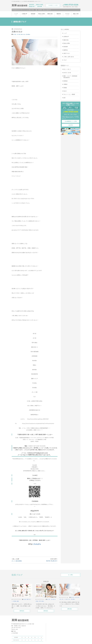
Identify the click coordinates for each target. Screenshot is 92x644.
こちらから (37, 544)
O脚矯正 (66, 84)
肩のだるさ (23, 34)
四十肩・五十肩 (67, 73)
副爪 (65, 98)
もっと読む (71, 575)
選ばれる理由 (42, 14)
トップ (16, 14)
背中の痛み (42, 601)
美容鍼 (65, 88)
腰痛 (18, 601)
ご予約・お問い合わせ (69, 57)
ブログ (65, 60)
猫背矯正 (66, 81)
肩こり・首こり (67, 69)
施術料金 (59, 14)
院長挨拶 (33, 14)
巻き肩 (25, 599)
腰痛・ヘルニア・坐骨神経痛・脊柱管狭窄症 (71, 77)
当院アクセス (67, 53)
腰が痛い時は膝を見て (52, 561)
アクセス (67, 14)
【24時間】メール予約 (53, 5)
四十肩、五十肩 (17, 34)
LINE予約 (71, 125)
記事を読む (22, 611)
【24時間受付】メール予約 (71, 121)
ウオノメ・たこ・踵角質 (69, 94)
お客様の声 (25, 14)
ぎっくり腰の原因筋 (17, 561)
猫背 (28, 599)
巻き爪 (65, 91)
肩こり (63, 599)
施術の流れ (50, 14)
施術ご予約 (76, 14)
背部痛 (15, 601)
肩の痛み (28, 34)
